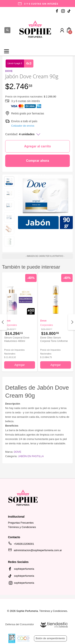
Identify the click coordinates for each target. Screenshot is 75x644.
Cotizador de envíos (23, 126)
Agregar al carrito (37, 146)
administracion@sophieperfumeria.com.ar (35, 551)
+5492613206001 (21, 545)
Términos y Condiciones (22, 527)
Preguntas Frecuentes (21, 523)
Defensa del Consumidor (20, 624)
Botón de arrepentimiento (50, 638)
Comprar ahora (37, 161)
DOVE (17, 452)
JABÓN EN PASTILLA (31, 456)
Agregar (20, 365)
